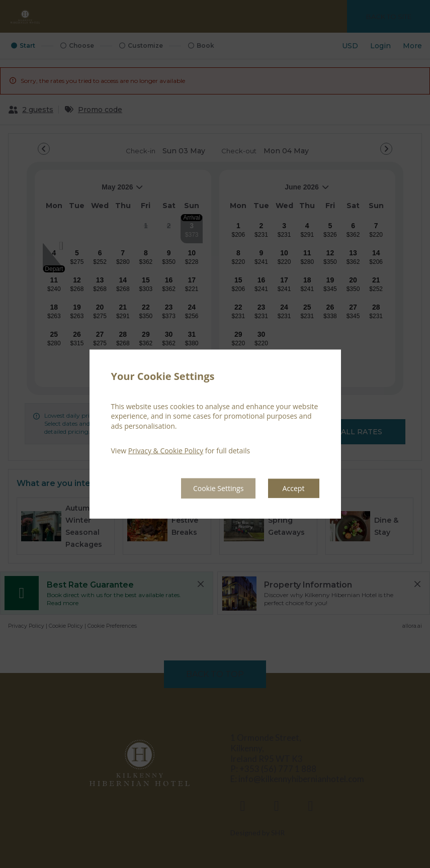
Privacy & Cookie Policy (166, 450)
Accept (292, 488)
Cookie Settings (209, 488)
